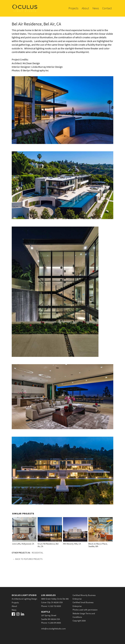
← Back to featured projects (28, 559)
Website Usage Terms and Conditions (84, 615)
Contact (107, 8)
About (85, 8)
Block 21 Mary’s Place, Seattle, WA (98, 545)
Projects (73, 8)
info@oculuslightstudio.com (53, 629)
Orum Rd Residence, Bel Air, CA (48, 545)
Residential (37, 553)
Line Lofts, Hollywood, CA (23, 544)
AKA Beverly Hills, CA (72, 544)
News (96, 8)
